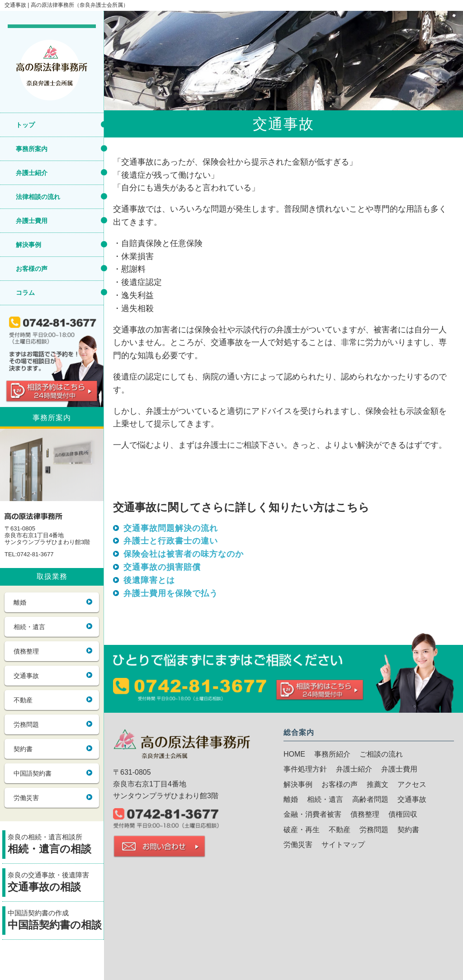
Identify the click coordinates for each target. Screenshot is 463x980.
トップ (25, 125)
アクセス (412, 784)
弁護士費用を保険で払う (171, 593)
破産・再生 (302, 830)
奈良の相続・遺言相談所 (56, 845)
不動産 (23, 700)
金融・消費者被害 (312, 814)
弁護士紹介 (32, 173)
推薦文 (378, 784)
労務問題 (26, 724)
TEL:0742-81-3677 (29, 554)
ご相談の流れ (381, 754)
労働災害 (26, 798)
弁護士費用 (32, 221)
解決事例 (28, 245)
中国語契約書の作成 (56, 921)
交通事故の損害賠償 (162, 567)
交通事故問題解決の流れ (171, 528)
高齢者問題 (370, 799)
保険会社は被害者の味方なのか (184, 554)
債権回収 (403, 814)
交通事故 (26, 676)
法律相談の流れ (38, 197)
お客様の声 (32, 269)
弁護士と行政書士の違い (171, 541)
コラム (25, 293)
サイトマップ (343, 845)
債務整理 (26, 651)
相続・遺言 (29, 627)
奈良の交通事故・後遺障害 (56, 883)
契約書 (23, 749)
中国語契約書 (33, 773)
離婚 (20, 602)
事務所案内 (32, 149)
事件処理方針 (305, 769)
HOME (294, 754)
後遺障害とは (149, 580)
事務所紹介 (332, 754)
